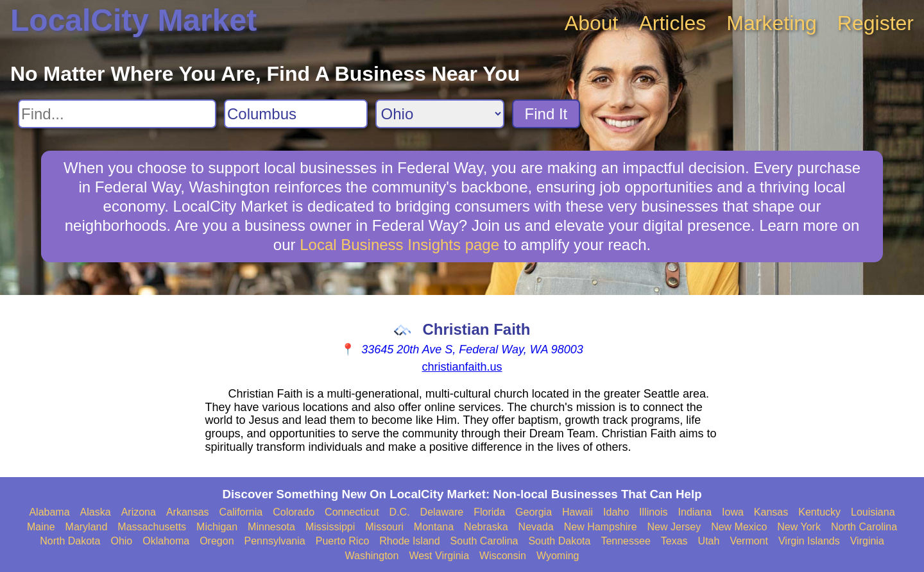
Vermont (749, 541)
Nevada (536, 527)
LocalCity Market (133, 20)
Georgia (534, 512)
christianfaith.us (462, 367)
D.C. (400, 512)
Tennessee (625, 541)
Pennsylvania (275, 541)
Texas (674, 541)
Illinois (653, 512)
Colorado (294, 512)
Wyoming (558, 556)
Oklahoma (166, 541)
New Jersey (674, 527)
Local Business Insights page (399, 245)
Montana (434, 527)
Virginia (867, 541)
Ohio (121, 541)
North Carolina (864, 527)
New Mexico (739, 527)
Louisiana (873, 512)
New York (799, 527)
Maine (41, 527)
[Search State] (440, 114)
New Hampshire (601, 527)
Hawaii (577, 512)
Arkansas (188, 512)
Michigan (217, 527)
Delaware (442, 512)
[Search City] (296, 114)
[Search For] (117, 114)
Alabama (49, 512)
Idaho (616, 512)
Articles (672, 23)
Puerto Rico (343, 541)
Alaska (96, 512)
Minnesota (271, 527)
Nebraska (486, 527)
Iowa (733, 512)
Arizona (139, 512)
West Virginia (439, 556)
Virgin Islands (809, 541)
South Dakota (559, 541)
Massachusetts (152, 527)
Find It (546, 114)
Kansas (771, 512)
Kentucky (819, 512)
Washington (372, 556)
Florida (489, 512)
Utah (709, 541)
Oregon (217, 541)
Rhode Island (409, 541)
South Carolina (484, 541)
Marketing (772, 23)
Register (876, 23)
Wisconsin (503, 556)
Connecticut (352, 512)
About (592, 23)
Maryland (87, 527)
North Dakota (70, 541)
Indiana (695, 512)
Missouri (384, 527)
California (241, 512)
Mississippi (330, 527)
